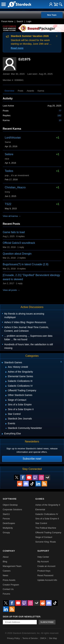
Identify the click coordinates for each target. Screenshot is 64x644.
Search (20, 21)
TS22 (8, 204)
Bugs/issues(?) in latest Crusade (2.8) (26, 264)
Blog (5, 562)
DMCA (43, 638)
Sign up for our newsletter (22, 617)
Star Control (41, 523)
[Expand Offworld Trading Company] (6, 391)
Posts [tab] (20, 91)
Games (40, 499)
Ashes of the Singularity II (48, 505)
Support (43, 551)
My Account (43, 562)
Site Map (53, 638)
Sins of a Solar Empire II (47, 519)
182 (59, 115)
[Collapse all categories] (61, 362)
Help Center (43, 557)
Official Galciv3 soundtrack (19, 243)
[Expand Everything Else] (2, 434)
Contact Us (8, 589)
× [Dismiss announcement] (57, 36)
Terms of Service (30, 638)
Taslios (9, 171)
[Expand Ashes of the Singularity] (6, 372)
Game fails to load (14, 232)
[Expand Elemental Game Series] (6, 377)
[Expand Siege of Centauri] (6, 400)
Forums (6, 594)
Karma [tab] (41, 91)
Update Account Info (47, 580)
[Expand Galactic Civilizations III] (6, 381)
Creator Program (11, 585)
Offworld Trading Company (48, 532)
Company (9, 551)
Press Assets (9, 580)
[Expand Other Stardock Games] (6, 396)
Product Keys (44, 571)
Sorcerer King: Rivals (46, 542)
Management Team (12, 566)
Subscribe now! (32, 459)
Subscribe (47, 622)
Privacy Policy (13, 638)
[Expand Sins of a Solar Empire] (6, 405)
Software (10, 499)
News (5, 575)
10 (60, 120)
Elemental (40, 509)
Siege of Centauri (44, 537)
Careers (7, 571)
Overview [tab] (9, 91)
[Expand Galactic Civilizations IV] (6, 386)
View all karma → (12, 216)
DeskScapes (9, 523)
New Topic (52, 15)
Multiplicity (8, 528)
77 (60, 111)
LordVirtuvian (13, 138)
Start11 (6, 514)
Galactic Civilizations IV (47, 514)
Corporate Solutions (12, 509)
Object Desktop (10, 505)
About (6, 557)
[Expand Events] (6, 424)
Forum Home (7, 21)
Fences (6, 519)
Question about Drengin (17, 254)
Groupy (6, 532)
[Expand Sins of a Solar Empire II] (6, 410)
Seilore (9, 154)
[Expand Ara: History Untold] (6, 367)
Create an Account (46, 566)
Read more (17, 48)
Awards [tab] (30, 91)
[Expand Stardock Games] (2, 363)
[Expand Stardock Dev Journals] (6, 419)
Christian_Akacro (15, 187)
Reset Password (45, 575)
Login (29, 21)
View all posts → (11, 290)
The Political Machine (46, 528)
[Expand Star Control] (6, 414)
